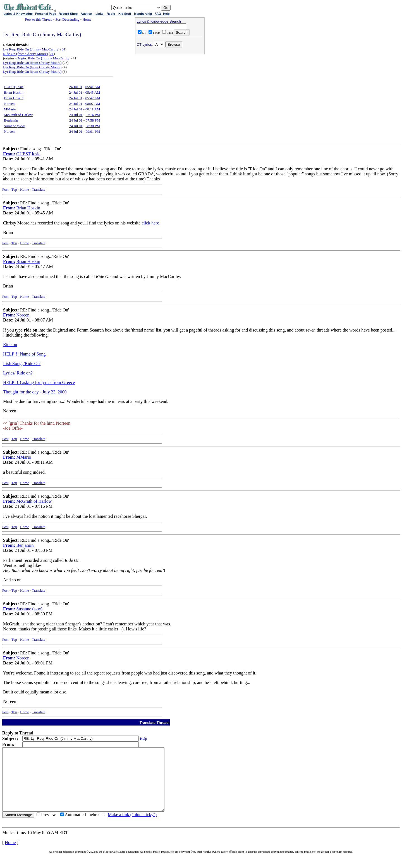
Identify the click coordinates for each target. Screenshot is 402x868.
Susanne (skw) (15, 126)
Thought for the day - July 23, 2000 (35, 392)
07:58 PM (93, 120)
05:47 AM (93, 98)
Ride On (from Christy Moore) (25, 54)
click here (150, 223)
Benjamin (11, 120)
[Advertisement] (170, 92)
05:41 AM (93, 87)
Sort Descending (67, 19)
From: (9, 154)
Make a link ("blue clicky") (132, 827)
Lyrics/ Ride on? (18, 373)
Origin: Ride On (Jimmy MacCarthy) (44, 58)
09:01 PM (93, 131)
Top (14, 189)
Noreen (9, 104)
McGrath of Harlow (18, 115)
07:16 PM (93, 115)
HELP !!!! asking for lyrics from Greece (39, 382)
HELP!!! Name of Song (24, 354)
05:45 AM (93, 92)
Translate (39, 189)
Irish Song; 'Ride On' (22, 363)
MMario (10, 109)
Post (5, 189)
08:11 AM (93, 109)
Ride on (10, 344)
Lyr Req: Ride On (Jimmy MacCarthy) (31, 49)
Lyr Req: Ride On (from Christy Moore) (32, 63)
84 (63, 49)
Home (87, 19)
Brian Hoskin (14, 92)
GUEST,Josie (14, 87)
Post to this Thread (39, 19)
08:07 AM (93, 104)
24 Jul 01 (76, 87)
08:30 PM (93, 126)
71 (52, 54)
